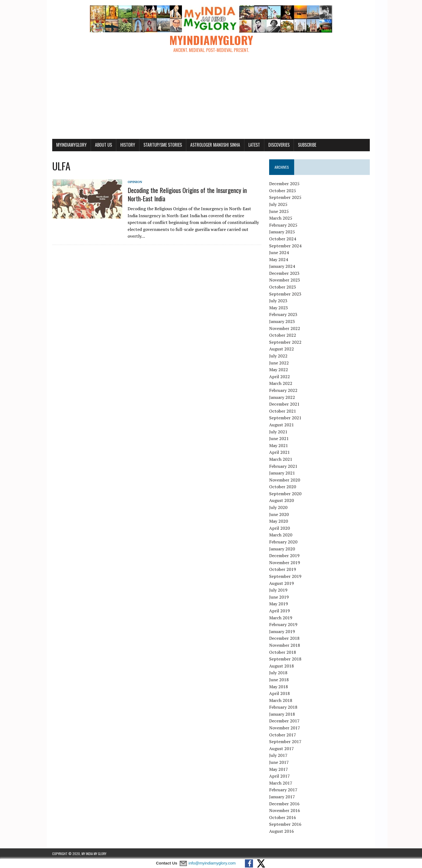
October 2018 (283, 652)
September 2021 (285, 418)
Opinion (135, 182)
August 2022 (282, 349)
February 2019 (283, 624)
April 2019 (279, 611)
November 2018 (285, 645)
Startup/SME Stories (163, 145)
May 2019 (279, 604)
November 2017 (285, 728)
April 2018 (279, 693)
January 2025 (282, 232)
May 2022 (279, 370)
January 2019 (282, 631)
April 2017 (279, 776)
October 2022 (283, 335)
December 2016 (284, 804)
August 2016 (282, 831)
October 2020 (283, 487)
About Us (103, 145)
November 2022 (285, 328)
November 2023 (285, 280)
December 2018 (284, 638)
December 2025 (284, 184)
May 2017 (279, 769)
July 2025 (278, 204)
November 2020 (285, 480)
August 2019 (282, 583)
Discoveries (279, 145)
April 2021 (279, 452)
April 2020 (279, 528)
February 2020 (283, 542)
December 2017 (284, 721)
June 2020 (279, 514)
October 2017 (283, 735)
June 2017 (279, 762)
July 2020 (278, 507)
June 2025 (279, 211)
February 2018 (283, 707)
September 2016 (285, 824)
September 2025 (285, 197)
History (128, 145)
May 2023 (279, 308)
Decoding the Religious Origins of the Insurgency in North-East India (187, 194)
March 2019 (281, 618)
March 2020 (281, 535)
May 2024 (279, 259)
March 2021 (281, 459)
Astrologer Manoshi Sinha (215, 145)
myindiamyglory (71, 145)
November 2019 (285, 563)
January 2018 (282, 714)
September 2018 (285, 659)
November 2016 (285, 810)
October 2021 (283, 411)
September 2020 (285, 494)
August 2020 (282, 500)
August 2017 (282, 748)
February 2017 (283, 790)
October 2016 (283, 817)
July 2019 (278, 590)
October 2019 (283, 569)
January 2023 (282, 321)
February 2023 (283, 314)
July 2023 (278, 301)
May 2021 (279, 445)
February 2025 (283, 225)
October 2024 (283, 239)
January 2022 (282, 397)
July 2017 (278, 755)
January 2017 (282, 797)
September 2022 (285, 342)
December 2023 (284, 273)
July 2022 (278, 356)
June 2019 (279, 597)
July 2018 (278, 673)
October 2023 (283, 287)
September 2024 (285, 246)
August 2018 (282, 666)
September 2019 (285, 576)
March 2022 (281, 383)
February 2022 (283, 390)
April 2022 (279, 377)
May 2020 (279, 521)
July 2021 (278, 432)
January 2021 (282, 473)
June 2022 (279, 363)
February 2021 (283, 466)
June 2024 (279, 252)
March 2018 (281, 700)
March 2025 (281, 218)
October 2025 (283, 191)
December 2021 (284, 404)
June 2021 (279, 438)
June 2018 (279, 680)
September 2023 (285, 294)
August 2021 (282, 425)
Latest (254, 145)
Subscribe (307, 145)
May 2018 (279, 687)
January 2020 (282, 549)
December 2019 (284, 556)
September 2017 (285, 742)
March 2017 (281, 783)
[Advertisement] (211, 99)
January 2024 (282, 266)
